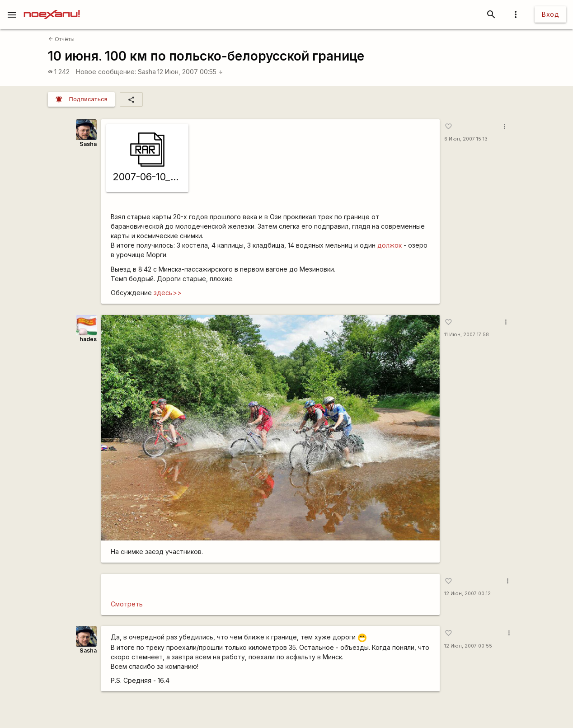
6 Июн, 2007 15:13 (466, 139)
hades (88, 339)
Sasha (147, 72)
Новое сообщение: (106, 72)
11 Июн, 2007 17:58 (467, 335)
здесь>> (168, 293)
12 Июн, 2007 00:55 (190, 72)
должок (390, 245)
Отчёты (61, 39)
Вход (550, 14)
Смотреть (127, 604)
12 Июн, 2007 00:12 (467, 594)
